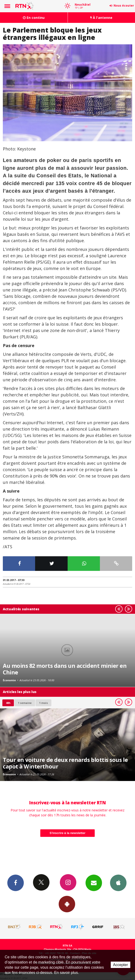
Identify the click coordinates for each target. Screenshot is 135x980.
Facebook (16, 883)
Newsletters (94, 883)
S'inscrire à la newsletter (68, 833)
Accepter (121, 965)
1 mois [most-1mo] (43, 703)
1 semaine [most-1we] (25, 703)
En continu (34, 18)
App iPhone (118, 883)
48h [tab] (8, 703)
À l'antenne (101, 18)
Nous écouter (124, 6)
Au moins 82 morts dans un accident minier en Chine (65, 669)
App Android (67, 904)
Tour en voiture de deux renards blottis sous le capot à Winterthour (65, 763)
